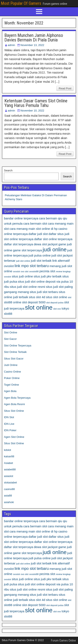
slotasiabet (10, 482)
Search (8, 170)
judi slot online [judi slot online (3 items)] (23, 261)
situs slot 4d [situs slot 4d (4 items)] (37, 297)
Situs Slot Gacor (14, 359)
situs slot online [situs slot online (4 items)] (57, 297)
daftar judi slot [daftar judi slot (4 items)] (38, 234)
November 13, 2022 (32, 45)
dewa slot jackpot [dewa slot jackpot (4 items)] (46, 244)
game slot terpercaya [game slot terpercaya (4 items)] (27, 250)
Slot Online (11, 332)
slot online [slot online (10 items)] (39, 307)
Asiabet (8, 463)
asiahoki (9, 502)
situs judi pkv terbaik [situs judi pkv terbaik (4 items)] (48, 276)
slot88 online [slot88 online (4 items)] (13, 302)
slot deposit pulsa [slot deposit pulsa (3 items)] (55, 303)
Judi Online (11, 365)
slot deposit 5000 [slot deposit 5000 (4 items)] (34, 302)
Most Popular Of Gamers (21, 3)
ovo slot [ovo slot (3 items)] (25, 271)
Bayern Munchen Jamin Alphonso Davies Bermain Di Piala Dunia (34, 38)
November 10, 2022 (32, 111)
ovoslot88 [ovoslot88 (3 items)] (34, 271)
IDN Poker (10, 430)
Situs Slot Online (14, 411)
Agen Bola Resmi (14, 404)
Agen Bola (10, 391)
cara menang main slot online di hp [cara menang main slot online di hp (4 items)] (34, 229)
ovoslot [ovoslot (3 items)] (16, 271)
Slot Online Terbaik (15, 352)
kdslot (7, 450)
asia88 (8, 496)
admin (11, 45)
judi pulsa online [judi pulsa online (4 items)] (40, 255)
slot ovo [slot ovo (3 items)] (57, 309)
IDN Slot (9, 417)
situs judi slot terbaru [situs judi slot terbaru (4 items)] (44, 292)
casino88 (9, 489)
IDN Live (9, 424)
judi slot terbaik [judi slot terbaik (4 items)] (41, 261)
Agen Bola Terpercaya (17, 398)
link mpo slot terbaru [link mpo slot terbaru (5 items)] (32, 266)
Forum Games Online (63, 640)
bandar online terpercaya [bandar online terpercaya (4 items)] (21, 218)
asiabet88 (10, 469)
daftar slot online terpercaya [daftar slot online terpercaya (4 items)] (53, 239)
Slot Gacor (10, 339)
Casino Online (12, 372)
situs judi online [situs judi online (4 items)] (22, 276)
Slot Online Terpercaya (18, 346)
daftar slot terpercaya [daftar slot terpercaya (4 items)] (19, 244)
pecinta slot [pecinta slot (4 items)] (47, 271)
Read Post (65, 88)
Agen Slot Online (14, 437)
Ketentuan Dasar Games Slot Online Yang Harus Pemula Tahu (36, 103)
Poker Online (12, 378)
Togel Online (11, 385)
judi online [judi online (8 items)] (55, 249)
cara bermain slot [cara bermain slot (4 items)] (35, 224)
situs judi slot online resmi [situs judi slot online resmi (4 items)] (27, 287)
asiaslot (9, 476)
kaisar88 (9, 456)
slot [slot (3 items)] (70, 297)
